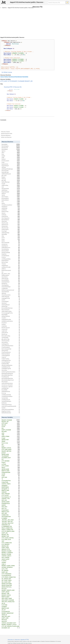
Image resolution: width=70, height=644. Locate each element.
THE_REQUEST (11, 456)
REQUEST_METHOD (11, 451)
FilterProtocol (11, 225)
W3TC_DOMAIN (11, 557)
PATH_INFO (11, 507)
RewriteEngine (19, 77)
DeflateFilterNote (11, 316)
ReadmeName (11, 261)
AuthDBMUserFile (11, 367)
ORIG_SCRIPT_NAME (11, 598)
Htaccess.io (11, 640)
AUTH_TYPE (11, 569)
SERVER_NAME (11, 469)
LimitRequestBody (11, 259)
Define (11, 241)
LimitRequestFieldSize (11, 396)
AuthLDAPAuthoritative (11, 383)
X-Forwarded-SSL (11, 611)
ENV (11, 428)
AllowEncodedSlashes (11, 365)
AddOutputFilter (11, 233)
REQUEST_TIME (11, 593)
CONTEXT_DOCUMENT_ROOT (11, 623)
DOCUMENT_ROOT (11, 458)
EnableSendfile (11, 364)
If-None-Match (11, 510)
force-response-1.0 (11, 497)
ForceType (11, 231)
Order (11, 157)
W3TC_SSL (11, 500)
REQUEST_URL (11, 535)
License (10, 72)
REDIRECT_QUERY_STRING (11, 566)
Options (4, 8)
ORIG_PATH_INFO (11, 616)
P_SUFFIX (11, 561)
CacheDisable (11, 337)
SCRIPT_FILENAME (11, 430)
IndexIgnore (11, 207)
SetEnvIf (11, 193)
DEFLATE (11, 425)
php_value (11, 175)
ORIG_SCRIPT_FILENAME (11, 600)
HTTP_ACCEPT (11, 495)
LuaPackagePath (11, 355)
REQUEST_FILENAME (18, 81)
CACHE (11, 474)
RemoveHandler (11, 243)
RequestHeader (11, 192)
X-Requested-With (11, 472)
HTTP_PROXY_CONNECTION (11, 577)
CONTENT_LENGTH (11, 556)
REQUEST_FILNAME (11, 551)
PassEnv (11, 324)
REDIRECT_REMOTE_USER (11, 590)
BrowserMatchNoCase (11, 308)
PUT (11, 459)
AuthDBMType (11, 388)
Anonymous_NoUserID (11, 385)
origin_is (11, 564)
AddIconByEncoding (11, 311)
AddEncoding (11, 185)
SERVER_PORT (11, 440)
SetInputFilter (11, 351)
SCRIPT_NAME (11, 548)
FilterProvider (11, 223)
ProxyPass (11, 323)
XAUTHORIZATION (11, 517)
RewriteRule (25, 77)
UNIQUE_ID (11, 615)
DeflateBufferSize (11, 391)
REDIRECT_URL (11, 536)
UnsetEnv (11, 318)
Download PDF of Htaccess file (13, 87)
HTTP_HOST (4, 81)
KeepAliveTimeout (11, 411)
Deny (11, 154)
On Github (4, 72)
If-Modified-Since (11, 503)
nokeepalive (11, 485)
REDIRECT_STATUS (11, 448)
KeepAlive (11, 254)
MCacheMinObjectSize (11, 375)
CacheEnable (11, 398)
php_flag (11, 180)
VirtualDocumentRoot (11, 205)
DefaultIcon (11, 283)
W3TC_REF (11, 513)
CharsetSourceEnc (11, 295)
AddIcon (11, 269)
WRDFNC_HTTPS (11, 549)
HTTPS (10, 81)
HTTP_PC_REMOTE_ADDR (11, 531)
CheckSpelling (11, 285)
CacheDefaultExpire (11, 401)
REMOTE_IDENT (11, 597)
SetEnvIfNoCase (11, 182)
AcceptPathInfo (11, 256)
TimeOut (11, 264)
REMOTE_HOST (11, 512)
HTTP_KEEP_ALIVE (11, 539)
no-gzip (11, 438)
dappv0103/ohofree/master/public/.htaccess (21, 8)
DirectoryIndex (11, 171)
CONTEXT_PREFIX (11, 484)
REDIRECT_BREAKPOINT (11, 613)
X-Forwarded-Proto (11, 481)
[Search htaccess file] (57, 3)
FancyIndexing (11, 249)
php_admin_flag (11, 339)
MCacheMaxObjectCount (11, 380)
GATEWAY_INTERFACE (11, 567)
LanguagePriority (11, 298)
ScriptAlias (11, 326)
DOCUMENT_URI (10, 628)
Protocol (11, 257)
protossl (11, 453)
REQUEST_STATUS (11, 595)
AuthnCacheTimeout (11, 405)
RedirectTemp (11, 211)
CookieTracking (11, 359)
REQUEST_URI (29, 81)
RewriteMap (11, 315)
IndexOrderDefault (11, 287)
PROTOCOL (11, 620)
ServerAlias (11, 370)
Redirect (6, 77)
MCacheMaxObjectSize (11, 378)
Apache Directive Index (7, 134)
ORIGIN (11, 441)
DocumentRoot (11, 280)
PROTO (11, 467)
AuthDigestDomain (11, 360)
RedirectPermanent (11, 270)
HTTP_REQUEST (11, 544)
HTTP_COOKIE (11, 466)
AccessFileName (11, 362)
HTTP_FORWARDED (11, 574)
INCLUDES (11, 431)
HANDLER (11, 492)
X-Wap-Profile (11, 482)
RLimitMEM (11, 390)
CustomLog (11, 329)
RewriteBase (11, 149)
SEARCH (11, 505)
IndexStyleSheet (11, 282)
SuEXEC (11, 408)
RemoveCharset (11, 310)
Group (11, 239)
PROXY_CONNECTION (11, 528)
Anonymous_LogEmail (11, 387)
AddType (11, 167)
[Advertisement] (35, 22)
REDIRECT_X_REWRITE (11, 553)
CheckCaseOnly (11, 341)
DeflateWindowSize (11, 413)
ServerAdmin (11, 342)
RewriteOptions (11, 220)
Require (11, 177)
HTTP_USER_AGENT (11, 449)
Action (11, 238)
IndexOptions (11, 246)
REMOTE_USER (11, 490)
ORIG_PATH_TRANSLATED (11, 602)
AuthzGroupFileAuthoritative (11, 372)
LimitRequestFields (11, 395)
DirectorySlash (11, 251)
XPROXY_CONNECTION (11, 530)
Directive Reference (6, 135)
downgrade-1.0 (11, 489)
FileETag (11, 179)
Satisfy (11, 195)
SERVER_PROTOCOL (11, 587)
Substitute (11, 303)
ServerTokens (11, 197)
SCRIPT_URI (11, 572)
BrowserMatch (11, 198)
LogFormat (11, 331)
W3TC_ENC (11, 477)
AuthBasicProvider (11, 267)
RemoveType (11, 262)
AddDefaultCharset (11, 174)
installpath (11, 607)
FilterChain (11, 221)
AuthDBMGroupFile (11, 369)
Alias (11, 236)
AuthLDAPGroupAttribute (11, 409)
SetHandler (11, 234)
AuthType (11, 215)
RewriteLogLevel (11, 328)
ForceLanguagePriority (11, 313)
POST (11, 446)
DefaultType (11, 306)
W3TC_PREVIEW (11, 494)
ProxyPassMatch (11, 347)
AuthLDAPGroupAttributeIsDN (11, 406)
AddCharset (11, 190)
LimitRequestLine (11, 400)
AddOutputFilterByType (11, 169)
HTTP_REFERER (11, 461)
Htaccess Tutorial (5, 132)
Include (11, 184)
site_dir (11, 603)
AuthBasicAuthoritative (11, 321)
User (11, 187)
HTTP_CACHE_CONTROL (11, 538)
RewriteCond (12, 77)
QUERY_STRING (11, 436)
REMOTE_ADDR (11, 471)
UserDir (11, 300)
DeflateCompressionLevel (11, 290)
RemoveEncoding (11, 336)
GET (11, 445)
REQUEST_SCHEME (11, 554)
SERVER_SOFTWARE (11, 584)
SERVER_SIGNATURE (11, 585)
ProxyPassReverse (11, 352)
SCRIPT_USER (11, 618)
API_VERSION (11, 571)
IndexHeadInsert (11, 305)
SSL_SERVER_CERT (11, 579)
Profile (11, 476)
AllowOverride (11, 228)
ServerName (11, 277)
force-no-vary (11, 443)
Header (11, 156)
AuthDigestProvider (11, 319)
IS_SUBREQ (11, 518)
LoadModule (11, 288)
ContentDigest (11, 301)
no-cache (11, 464)
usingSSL (11, 562)
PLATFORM (11, 605)
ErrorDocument (11, 161)
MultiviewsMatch (11, 354)
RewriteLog (11, 334)
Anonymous (11, 244)
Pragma (11, 463)
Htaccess (17, 640)
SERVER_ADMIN (11, 502)
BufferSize (11, 403)
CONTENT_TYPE (11, 499)
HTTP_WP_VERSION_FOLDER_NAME (11, 626)
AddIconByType (11, 297)
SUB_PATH (11, 621)
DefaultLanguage (11, 252)
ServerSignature (11, 218)
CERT (11, 541)
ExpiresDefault (11, 166)
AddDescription (11, 275)
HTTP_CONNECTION (11, 543)
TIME (11, 435)
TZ (11, 479)
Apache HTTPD (25, 640)
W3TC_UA (11, 508)
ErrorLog (11, 393)
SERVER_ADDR (11, 454)
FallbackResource (11, 247)
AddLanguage (11, 279)
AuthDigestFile (11, 344)
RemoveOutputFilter (11, 349)
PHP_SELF (11, 589)
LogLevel (11, 357)
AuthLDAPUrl (11, 333)
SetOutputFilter (11, 189)
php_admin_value (11, 274)
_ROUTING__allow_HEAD (11, 520)
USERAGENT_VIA (11, 525)
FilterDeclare (11, 226)
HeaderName (11, 265)
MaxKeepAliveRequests (11, 373)
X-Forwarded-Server (11, 575)
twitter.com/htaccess (6, 137)
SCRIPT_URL (11, 533)
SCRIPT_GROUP (11, 592)
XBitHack (11, 293)
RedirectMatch (11, 200)
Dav (11, 272)
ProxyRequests (11, 377)
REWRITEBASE (11, 487)
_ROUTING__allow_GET (11, 521)
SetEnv (11, 203)
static (11, 433)
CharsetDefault (11, 292)
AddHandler (11, 208)
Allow (11, 153)
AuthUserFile (11, 216)
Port (11, 202)
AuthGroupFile (11, 229)
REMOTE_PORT (11, 608)
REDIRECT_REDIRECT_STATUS (11, 625)
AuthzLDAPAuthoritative (11, 346)
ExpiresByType (11, 172)
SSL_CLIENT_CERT (11, 582)
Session (11, 213)
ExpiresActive (11, 164)
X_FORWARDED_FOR (11, 526)
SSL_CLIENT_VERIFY (11, 580)
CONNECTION (11, 515)
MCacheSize (11, 382)
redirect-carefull (11, 559)
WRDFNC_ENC (11, 546)
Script (11, 162)
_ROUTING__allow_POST (11, 523)
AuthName (11, 210)
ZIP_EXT (11, 610)
